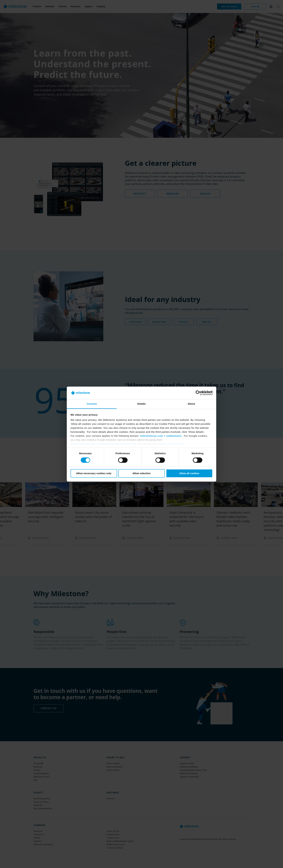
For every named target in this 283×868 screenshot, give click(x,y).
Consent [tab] (92, 404)
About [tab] (191, 404)
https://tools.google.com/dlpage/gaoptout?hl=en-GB (103, 444)
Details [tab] (141, 404)
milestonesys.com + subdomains (161, 436)
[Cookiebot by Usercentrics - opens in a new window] (198, 393)
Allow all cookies (189, 473)
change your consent (170, 444)
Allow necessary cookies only (94, 473)
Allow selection (141, 473)
